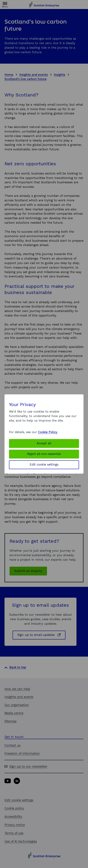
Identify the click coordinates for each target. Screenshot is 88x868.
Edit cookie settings (44, 465)
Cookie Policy (48, 432)
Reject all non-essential (44, 454)
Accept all (44, 443)
